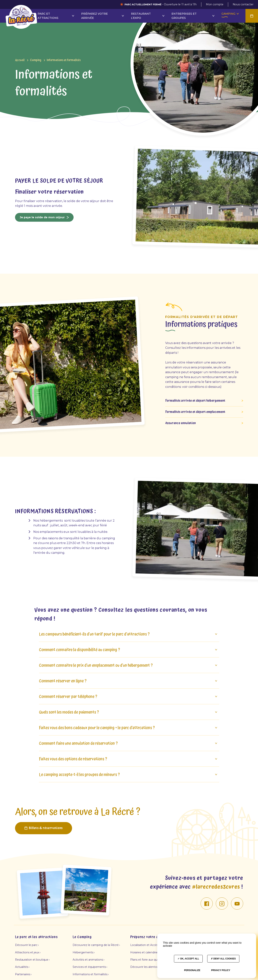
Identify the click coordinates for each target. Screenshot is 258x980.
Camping (142, 14)
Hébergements (83, 950)
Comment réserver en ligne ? (129, 678)
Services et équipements (89, 964)
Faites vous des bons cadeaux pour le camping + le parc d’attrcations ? (129, 725)
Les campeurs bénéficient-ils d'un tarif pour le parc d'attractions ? (129, 632)
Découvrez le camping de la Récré (96, 943)
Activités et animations (88, 957)
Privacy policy (221, 970)
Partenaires (23, 972)
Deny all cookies (223, 959)
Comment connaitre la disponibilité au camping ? (129, 647)
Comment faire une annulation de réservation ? (129, 741)
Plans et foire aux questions (148, 957)
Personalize (192, 970)
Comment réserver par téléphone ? (129, 694)
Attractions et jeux (27, 950)
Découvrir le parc (26, 943)
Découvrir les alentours (145, 964)
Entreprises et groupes (105, 16)
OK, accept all (188, 959)
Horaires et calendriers (145, 950)
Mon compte (215, 4)
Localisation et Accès (144, 943)
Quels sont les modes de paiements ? (129, 710)
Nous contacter (243, 4)
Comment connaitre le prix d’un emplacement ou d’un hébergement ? (129, 663)
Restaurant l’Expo (60, 16)
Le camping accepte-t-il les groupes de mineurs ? (129, 772)
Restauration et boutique (32, 957)
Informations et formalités (90, 972)
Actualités (22, 964)
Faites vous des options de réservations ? (129, 757)
